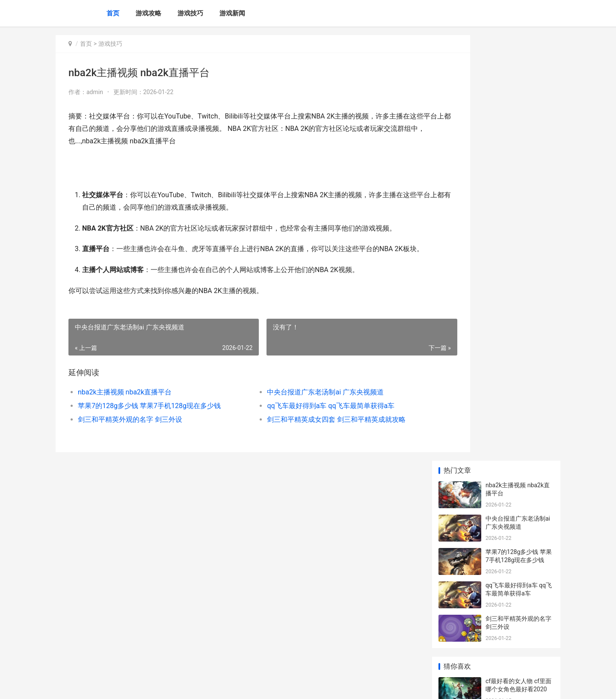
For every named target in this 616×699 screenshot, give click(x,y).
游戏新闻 (232, 13)
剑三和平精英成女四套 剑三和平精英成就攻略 (313, 431)
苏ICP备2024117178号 (172, 685)
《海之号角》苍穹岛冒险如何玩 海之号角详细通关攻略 (519, 526)
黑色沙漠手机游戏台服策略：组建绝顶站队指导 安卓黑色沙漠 (519, 560)
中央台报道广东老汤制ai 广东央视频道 (302, 404)
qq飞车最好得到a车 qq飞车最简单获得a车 (308, 418)
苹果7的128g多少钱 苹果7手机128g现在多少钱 (149, 418)
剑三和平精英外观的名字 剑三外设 (130, 431)
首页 (113, 13)
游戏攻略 (148, 13)
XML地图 (210, 685)
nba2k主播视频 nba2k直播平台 (125, 404)
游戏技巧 (190, 13)
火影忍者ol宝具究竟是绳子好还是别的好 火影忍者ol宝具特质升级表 (519, 431)
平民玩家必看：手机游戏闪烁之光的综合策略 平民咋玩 (519, 493)
